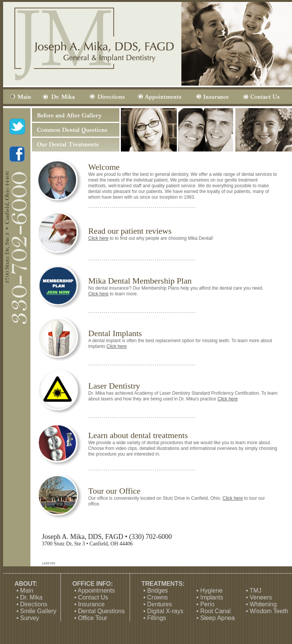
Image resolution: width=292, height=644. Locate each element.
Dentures (159, 604)
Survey (30, 618)
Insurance (91, 604)
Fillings (157, 618)
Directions (34, 604)
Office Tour (93, 618)
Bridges (157, 591)
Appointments (96, 591)
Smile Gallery (38, 611)
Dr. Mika (31, 597)
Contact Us (93, 597)
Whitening (263, 604)
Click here (98, 238)
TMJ (255, 591)
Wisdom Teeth (269, 611)
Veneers (261, 597)
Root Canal (216, 611)
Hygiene (212, 591)
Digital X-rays (165, 611)
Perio (207, 604)
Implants (212, 597)
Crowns (157, 597)
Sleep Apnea (218, 618)
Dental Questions (101, 611)
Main (27, 591)
